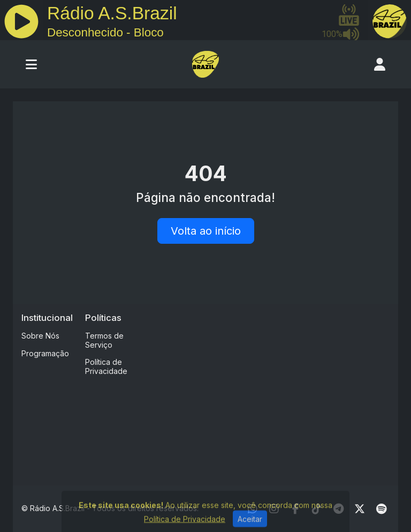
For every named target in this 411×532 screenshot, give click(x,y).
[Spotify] (381, 509)
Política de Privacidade (106, 366)
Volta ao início (206, 231)
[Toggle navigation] (31, 64)
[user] (380, 64)
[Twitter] (360, 509)
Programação (45, 353)
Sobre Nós (40, 336)
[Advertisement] (279, 387)
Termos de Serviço (104, 340)
